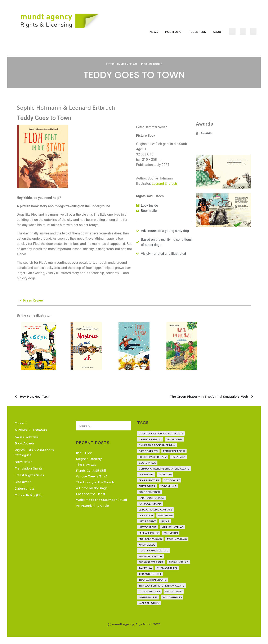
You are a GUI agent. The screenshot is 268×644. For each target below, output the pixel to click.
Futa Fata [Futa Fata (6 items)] (178, 457)
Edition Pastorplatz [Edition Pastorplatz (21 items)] (153, 457)
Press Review (33, 300)
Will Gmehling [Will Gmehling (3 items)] (172, 597)
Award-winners (26, 437)
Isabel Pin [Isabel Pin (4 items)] (165, 475)
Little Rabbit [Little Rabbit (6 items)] (147, 521)
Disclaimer (23, 482)
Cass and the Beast (91, 494)
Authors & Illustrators (31, 430)
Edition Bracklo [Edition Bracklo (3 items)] (174, 451)
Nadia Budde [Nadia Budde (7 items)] (147, 545)
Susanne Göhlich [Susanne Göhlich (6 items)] (150, 556)
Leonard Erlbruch (164, 184)
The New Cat (86, 465)
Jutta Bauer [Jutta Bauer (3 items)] (147, 486)
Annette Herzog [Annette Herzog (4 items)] (150, 439)
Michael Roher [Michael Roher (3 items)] (149, 533)
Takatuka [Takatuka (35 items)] (145, 568)
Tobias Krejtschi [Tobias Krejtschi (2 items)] (150, 574)
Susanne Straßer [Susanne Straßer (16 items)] (151, 562)
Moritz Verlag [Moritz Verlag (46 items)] (177, 539)
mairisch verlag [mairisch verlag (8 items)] (173, 527)
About (218, 32)
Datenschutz (24, 489)
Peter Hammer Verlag (122, 64)
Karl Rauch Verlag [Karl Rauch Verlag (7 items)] (152, 498)
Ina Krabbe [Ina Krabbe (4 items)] (146, 475)
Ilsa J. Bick (84, 453)
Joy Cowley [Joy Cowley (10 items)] (172, 480)
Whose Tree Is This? (92, 476)
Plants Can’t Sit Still (91, 471)
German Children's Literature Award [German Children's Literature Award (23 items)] (164, 469)
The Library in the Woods (95, 482)
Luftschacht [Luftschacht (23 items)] (148, 527)
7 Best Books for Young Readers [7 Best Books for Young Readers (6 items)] (161, 434)
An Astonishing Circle (92, 506)
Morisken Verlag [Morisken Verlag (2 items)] (150, 539)
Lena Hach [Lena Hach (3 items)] (146, 515)
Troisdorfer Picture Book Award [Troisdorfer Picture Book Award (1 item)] (162, 586)
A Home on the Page (92, 488)
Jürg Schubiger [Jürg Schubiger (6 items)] (149, 492)
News (154, 32)
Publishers (197, 32)
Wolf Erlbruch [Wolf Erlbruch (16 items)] (149, 603)
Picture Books (152, 64)
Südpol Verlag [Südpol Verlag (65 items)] (178, 562)
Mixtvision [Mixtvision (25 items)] (171, 533)
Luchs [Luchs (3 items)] (165, 521)
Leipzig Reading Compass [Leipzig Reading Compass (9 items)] (155, 510)
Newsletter (23, 462)
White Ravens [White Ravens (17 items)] (148, 597)
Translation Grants (29, 468)
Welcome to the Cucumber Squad (101, 500)
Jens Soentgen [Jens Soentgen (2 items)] (149, 480)
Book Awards (25, 443)
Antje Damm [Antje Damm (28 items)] (174, 439)
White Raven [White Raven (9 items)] (174, 592)
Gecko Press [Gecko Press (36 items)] (147, 463)
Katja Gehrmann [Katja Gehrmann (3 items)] (150, 504)
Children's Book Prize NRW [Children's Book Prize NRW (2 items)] (157, 445)
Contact (21, 423)
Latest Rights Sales (29, 475)
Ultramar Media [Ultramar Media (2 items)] (149, 592)
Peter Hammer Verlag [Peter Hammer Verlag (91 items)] (154, 551)
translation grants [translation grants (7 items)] (153, 580)
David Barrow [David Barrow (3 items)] (148, 451)
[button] (134, 301)
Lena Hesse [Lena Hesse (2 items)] (165, 515)
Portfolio (173, 32)
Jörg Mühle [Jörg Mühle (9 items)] (168, 486)
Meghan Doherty (89, 459)
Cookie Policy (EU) (28, 495)
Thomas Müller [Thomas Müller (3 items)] (167, 568)
